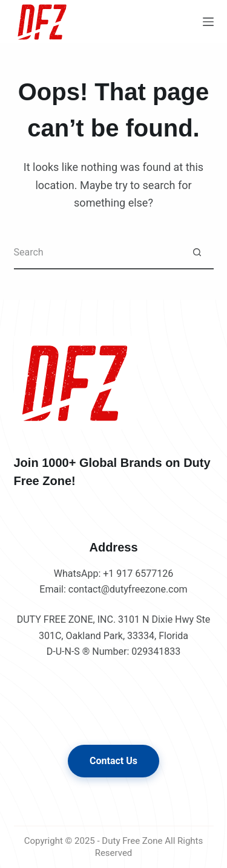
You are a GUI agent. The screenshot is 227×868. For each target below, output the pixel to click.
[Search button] (197, 253)
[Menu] (208, 22)
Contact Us (113, 761)
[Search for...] (97, 253)
